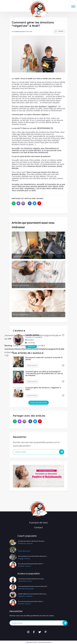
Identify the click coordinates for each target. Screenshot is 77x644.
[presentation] (38, 452)
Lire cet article (32, 366)
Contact (39, 527)
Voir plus (31, 347)
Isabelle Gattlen (19, 31)
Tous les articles (39, 403)
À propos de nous (39, 522)
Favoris (59, 32)
